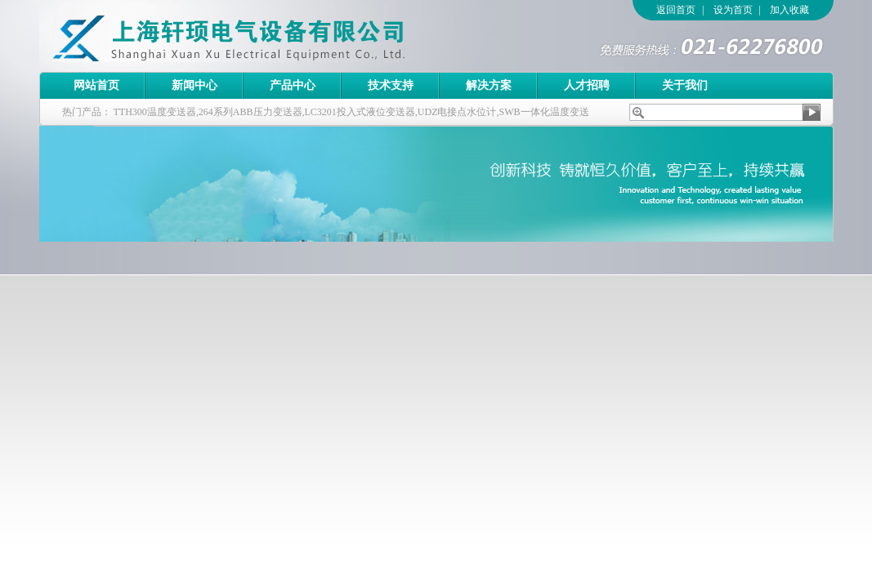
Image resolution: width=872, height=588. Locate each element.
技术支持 (391, 85)
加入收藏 (789, 10)
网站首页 (96, 85)
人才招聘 (587, 85)
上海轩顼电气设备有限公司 (264, 36)
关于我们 (685, 85)
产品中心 (293, 85)
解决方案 (489, 85)
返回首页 (676, 10)
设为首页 (733, 10)
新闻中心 (195, 85)
